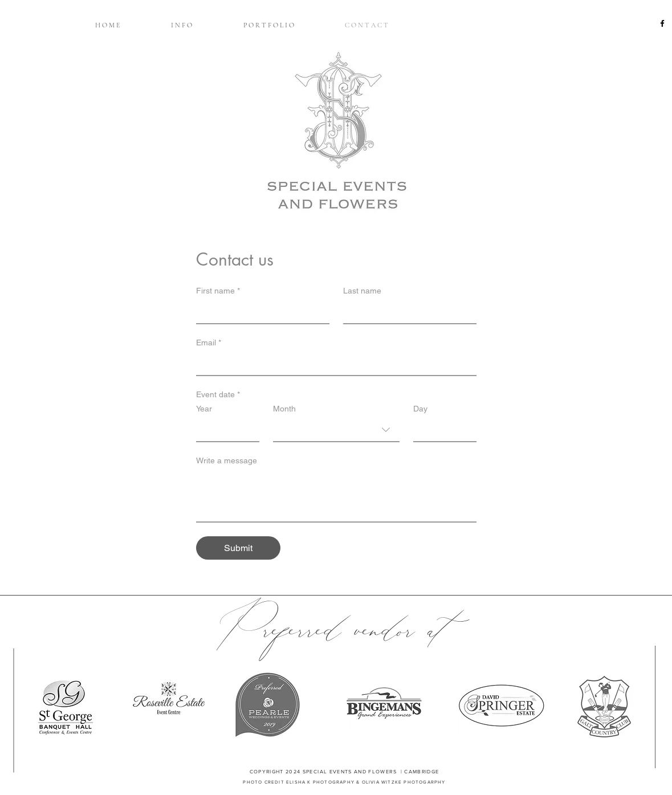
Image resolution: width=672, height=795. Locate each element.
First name (218, 291)
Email (209, 343)
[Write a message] (336, 496)
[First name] (259, 312)
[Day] (441, 430)
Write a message (227, 460)
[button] (181, 25)
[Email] (333, 364)
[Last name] (406, 312)
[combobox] (336, 430)
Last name (362, 291)
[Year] (224, 430)
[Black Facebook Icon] (662, 23)
